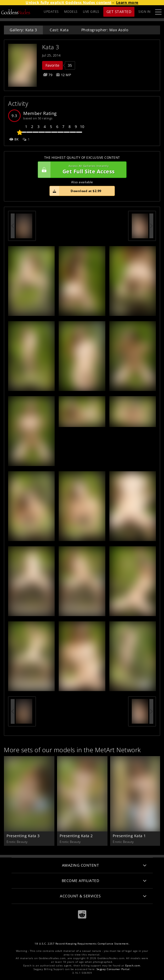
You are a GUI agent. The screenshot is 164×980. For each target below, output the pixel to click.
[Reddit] (82, 914)
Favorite (52, 65)
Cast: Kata (59, 30)
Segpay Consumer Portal (113, 969)
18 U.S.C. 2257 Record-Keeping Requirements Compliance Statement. (82, 944)
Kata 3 (51, 47)
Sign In (145, 12)
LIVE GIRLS (91, 12)
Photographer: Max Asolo (105, 30)
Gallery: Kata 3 (23, 30)
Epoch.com (133, 966)
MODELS (71, 12)
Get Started (119, 12)
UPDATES (51, 12)
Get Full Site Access (81, 170)
